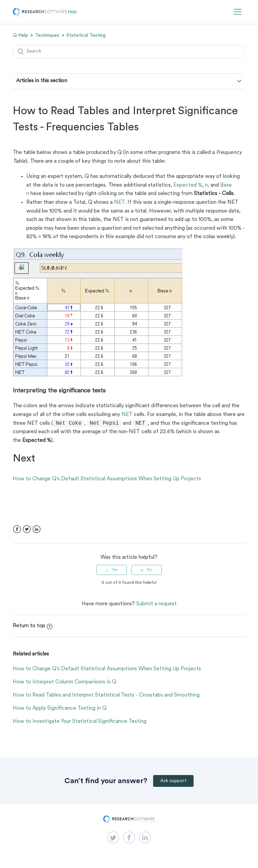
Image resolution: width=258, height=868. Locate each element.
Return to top (33, 626)
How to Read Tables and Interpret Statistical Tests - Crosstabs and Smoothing (106, 696)
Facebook (17, 530)
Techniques (47, 35)
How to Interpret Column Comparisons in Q (65, 683)
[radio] (112, 571)
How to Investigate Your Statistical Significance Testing (80, 722)
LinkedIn (37, 530)
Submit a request (156, 605)
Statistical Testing (86, 35)
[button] (238, 12)
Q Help (20, 35)
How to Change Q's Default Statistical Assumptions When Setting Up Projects (107, 480)
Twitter (27, 530)
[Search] (129, 52)
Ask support (173, 782)
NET (119, 202)
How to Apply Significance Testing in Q (60, 709)
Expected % (188, 185)
